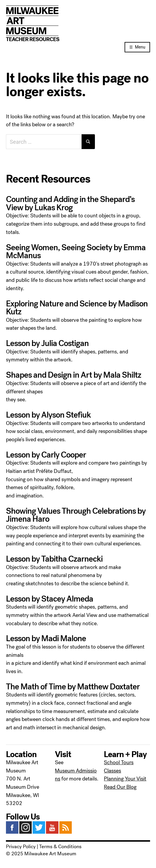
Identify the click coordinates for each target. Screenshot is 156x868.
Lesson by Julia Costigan (47, 343)
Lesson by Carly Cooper (46, 455)
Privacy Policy (21, 847)
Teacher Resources (33, 39)
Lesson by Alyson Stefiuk (48, 415)
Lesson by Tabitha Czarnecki (54, 559)
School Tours (119, 762)
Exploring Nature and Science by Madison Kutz (77, 308)
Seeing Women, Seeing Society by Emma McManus (76, 252)
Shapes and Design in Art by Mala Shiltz (74, 375)
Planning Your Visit (125, 779)
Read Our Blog (120, 787)
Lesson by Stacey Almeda (50, 599)
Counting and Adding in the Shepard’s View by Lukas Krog (70, 203)
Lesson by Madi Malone (46, 639)
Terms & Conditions (60, 847)
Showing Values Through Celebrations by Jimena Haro (76, 515)
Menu (140, 47)
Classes (112, 771)
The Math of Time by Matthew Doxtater (73, 687)
